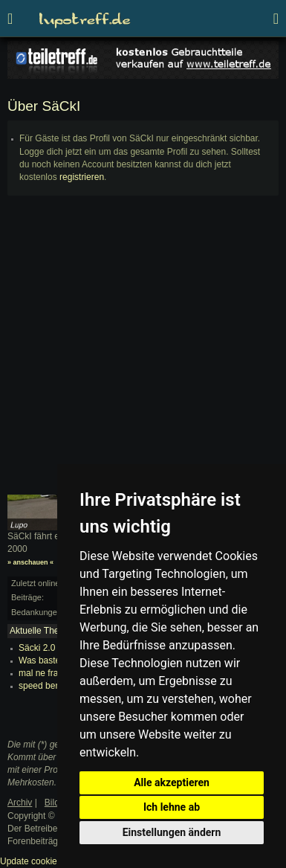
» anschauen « (30, 562)
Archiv (20, 803)
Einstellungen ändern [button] (172, 832)
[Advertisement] (143, 351)
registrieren (82, 177)
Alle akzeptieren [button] (172, 782)
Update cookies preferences (55, 861)
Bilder (56, 803)
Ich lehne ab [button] (172, 807)
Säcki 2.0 (37, 648)
